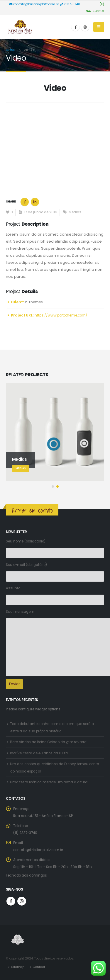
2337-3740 (70, 4)
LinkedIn (35, 202)
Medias (75, 212)
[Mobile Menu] (99, 27)
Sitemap (18, 967)
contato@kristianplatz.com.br (35, 4)
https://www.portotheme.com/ (61, 315)
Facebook (25, 202)
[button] (53, 486)
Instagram (22, 901)
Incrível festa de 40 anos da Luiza (39, 753)
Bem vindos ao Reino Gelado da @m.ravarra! (49, 742)
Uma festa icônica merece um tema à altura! (49, 782)
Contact (39, 967)
